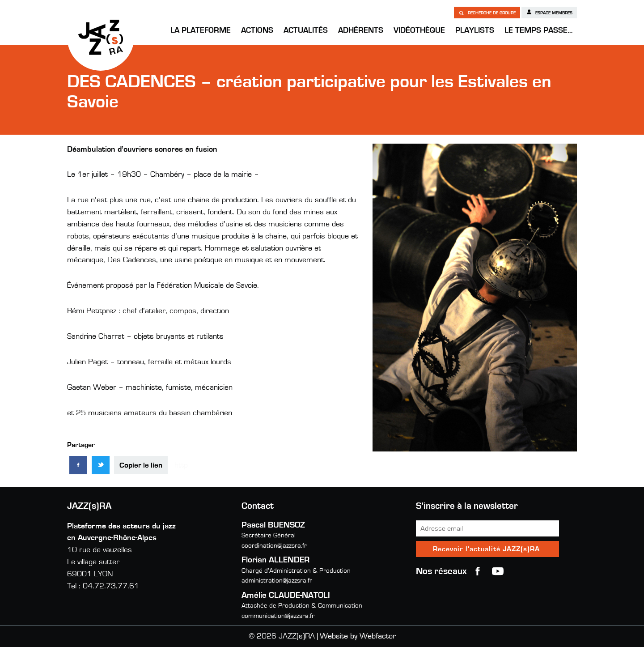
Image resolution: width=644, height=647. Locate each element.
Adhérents (361, 30)
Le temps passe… (538, 30)
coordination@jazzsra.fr (274, 546)
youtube (498, 571)
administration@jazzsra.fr (277, 581)
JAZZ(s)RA (101, 37)
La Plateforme (201, 30)
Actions (257, 30)
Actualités (306, 30)
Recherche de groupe (487, 13)
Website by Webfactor (358, 636)
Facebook (478, 571)
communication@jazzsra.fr (278, 616)
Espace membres (549, 12)
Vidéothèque (419, 30)
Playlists (475, 30)
